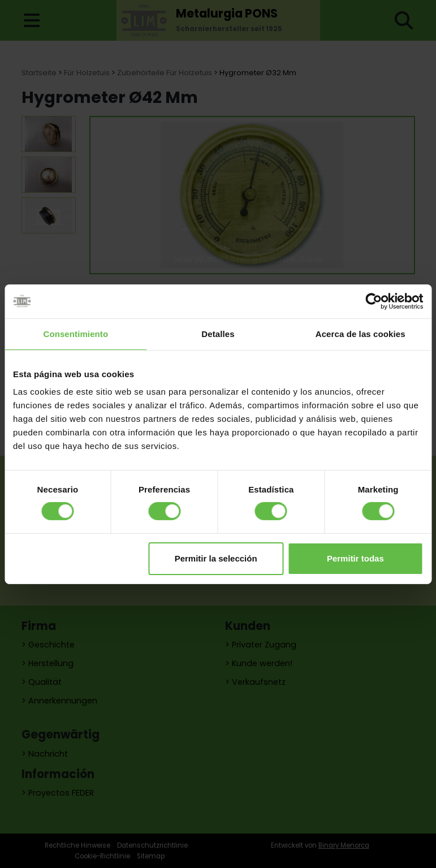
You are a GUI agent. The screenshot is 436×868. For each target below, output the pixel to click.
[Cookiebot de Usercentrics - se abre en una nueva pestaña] (374, 301)
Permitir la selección (216, 558)
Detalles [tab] (218, 333)
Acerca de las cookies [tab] (361, 333)
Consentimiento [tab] (75, 333)
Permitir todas (355, 558)
